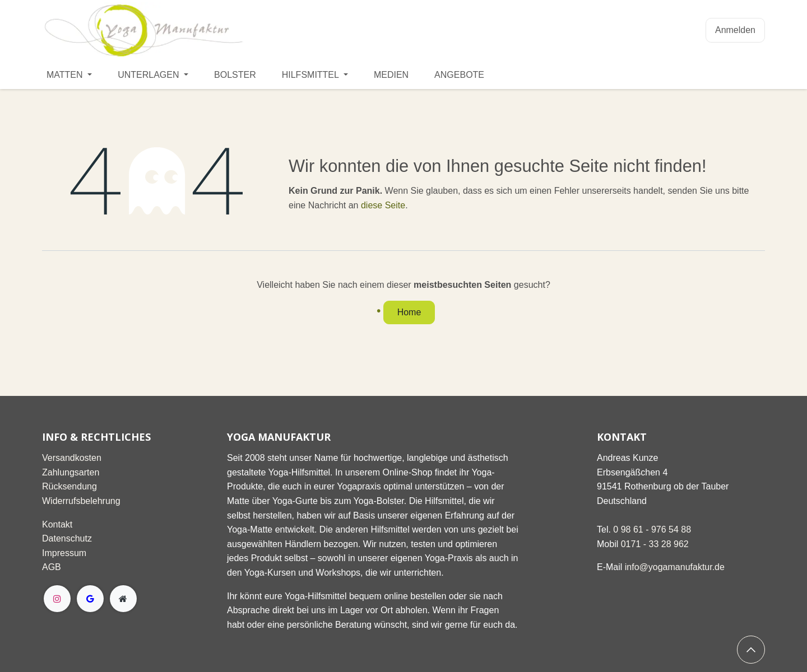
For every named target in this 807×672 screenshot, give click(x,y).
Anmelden (735, 30)
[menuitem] (69, 75)
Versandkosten (72, 458)
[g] (90, 599)
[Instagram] (57, 599)
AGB (52, 567)
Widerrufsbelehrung (81, 501)
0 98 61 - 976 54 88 (652, 529)
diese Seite (383, 205)
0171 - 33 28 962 (655, 544)
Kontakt (57, 524)
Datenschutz (67, 538)
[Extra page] (123, 599)
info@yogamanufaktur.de (675, 567)
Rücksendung (69, 486)
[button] (751, 650)
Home (409, 312)
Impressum (64, 553)
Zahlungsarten (71, 472)
